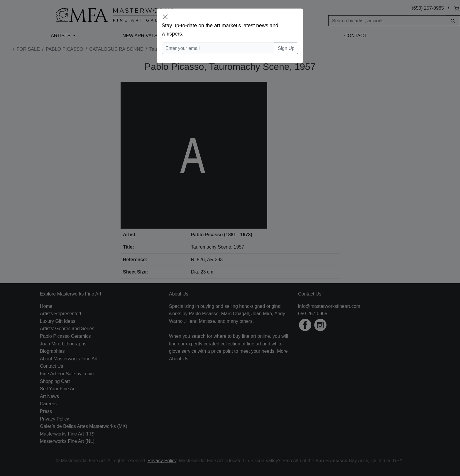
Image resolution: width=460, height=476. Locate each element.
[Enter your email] (218, 48)
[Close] (165, 17)
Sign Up (286, 48)
